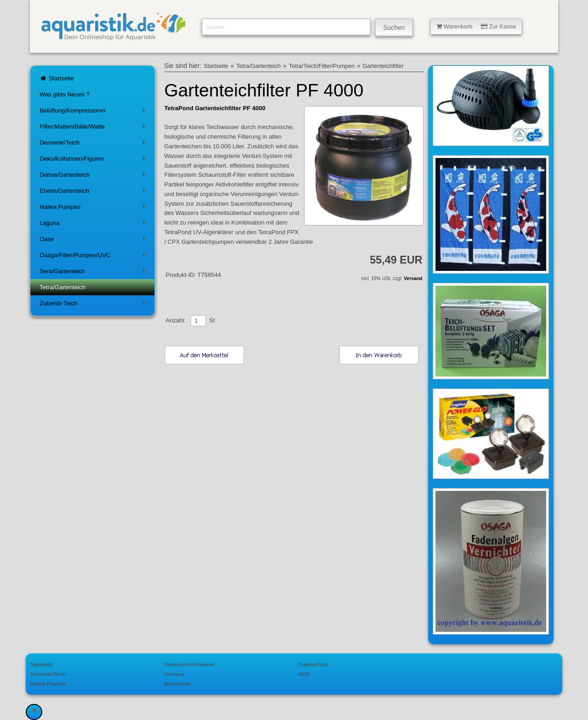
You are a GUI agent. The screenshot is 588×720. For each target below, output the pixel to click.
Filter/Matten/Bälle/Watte (94, 128)
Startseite (57, 78)
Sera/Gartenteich (94, 273)
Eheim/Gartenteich (94, 193)
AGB (304, 674)
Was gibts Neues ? (65, 94)
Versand (413, 278)
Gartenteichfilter (383, 66)
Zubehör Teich (94, 305)
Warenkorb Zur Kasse (476, 26)
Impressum (178, 683)
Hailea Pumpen (94, 209)
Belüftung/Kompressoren (94, 112)
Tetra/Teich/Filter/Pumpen (322, 66)
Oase (94, 241)
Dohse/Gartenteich (94, 177)
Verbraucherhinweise (189, 664)
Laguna (94, 225)
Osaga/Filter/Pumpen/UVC (94, 257)
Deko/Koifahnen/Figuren (94, 160)
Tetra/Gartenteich (94, 289)
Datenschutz (314, 664)
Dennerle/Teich (94, 144)
